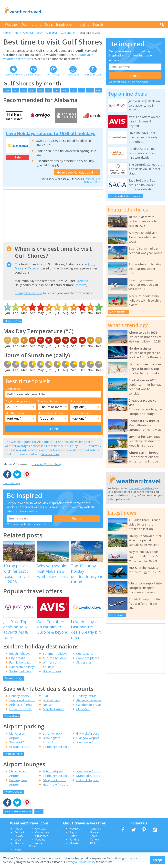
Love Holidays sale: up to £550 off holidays (51, 140)
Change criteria (13, 327)
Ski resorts (84, 669)
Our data (41, 835)
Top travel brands (22, 706)
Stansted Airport (21, 749)
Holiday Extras (86, 702)
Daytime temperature (19, 408)
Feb (15, 90)
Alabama (51, 33)
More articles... (118, 312)
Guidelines (42, 842)
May (40, 90)
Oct (82, 90)
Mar (24, 90)
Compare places (88, 664)
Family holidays (20, 669)
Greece (94, 839)
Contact (19, 839)
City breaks (17, 664)
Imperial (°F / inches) (46, 470)
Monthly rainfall (15, 419)
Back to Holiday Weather (18, 818)
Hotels (73, 842)
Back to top (12, 489)
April (91, 270)
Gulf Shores (68, 33)
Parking (74, 846)
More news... (117, 615)
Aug (65, 90)
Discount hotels (20, 715)
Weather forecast (33, 75)
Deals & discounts (93, 75)
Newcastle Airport (89, 749)
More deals (12, 722)
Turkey (94, 846)
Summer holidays (55, 660)
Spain (94, 842)
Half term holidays (22, 673)
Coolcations (85, 660)
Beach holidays (20, 660)
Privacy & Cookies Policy (81, 862)
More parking (13, 760)
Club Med (83, 715)
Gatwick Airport (88, 740)
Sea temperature (81, 408)
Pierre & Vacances (89, 706)
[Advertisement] (105, 11)
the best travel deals (141, 488)
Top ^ (39, 818)
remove (83, 287)
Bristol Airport (20, 753)
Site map (20, 850)
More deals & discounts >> (125, 196)
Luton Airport (53, 740)
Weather (12, 24)
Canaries (95, 835)
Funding (40, 846)
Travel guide (73, 75)
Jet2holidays (51, 706)
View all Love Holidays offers (92, 187)
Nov (90, 90)
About (18, 835)
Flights (73, 839)
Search (98, 24)
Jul (57, 90)
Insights (83, 24)
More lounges (14, 798)
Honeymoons (52, 678)
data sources (50, 460)
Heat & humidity (80, 419)
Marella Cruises (54, 715)
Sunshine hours (48, 408)
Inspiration (65, 24)
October (34, 275)
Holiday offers (19, 702)
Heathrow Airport (55, 791)
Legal (18, 846)
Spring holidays (20, 678)
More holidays (14, 685)
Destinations (31, 24)
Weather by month (13, 75)
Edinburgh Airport (56, 753)
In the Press (36, 851)
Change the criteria (28, 299)
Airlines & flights (21, 711)
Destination (13, 395)
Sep (73, 90)
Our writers (42, 839)
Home (7, 33)
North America (24, 33)
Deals (49, 24)
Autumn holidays (55, 664)
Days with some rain (50, 419)
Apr (32, 90)
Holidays (75, 835)
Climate (74, 850)
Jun (49, 90)
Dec (98, 90)
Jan (7, 90)
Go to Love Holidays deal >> (77, 179)
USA (39, 33)
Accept (158, 860)
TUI (45, 702)
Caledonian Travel (89, 711)
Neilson (48, 711)
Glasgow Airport (88, 744)
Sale (18, 164)
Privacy (19, 842)
